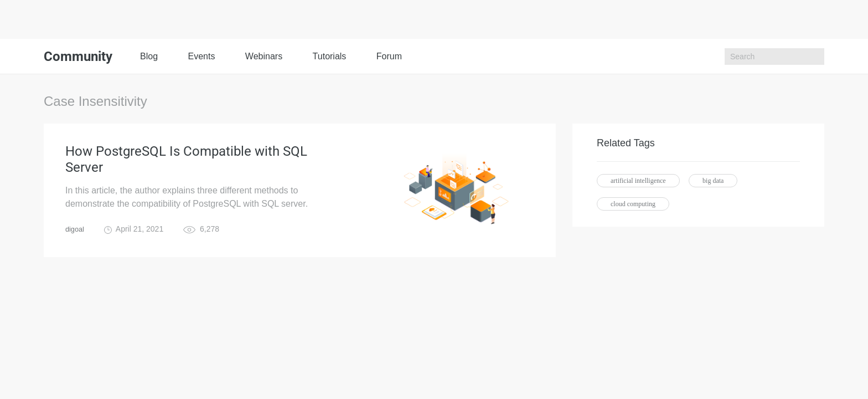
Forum (389, 56)
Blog (149, 56)
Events (201, 56)
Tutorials (330, 56)
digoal (76, 236)
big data (713, 181)
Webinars (264, 56)
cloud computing (633, 204)
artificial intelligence (638, 181)
